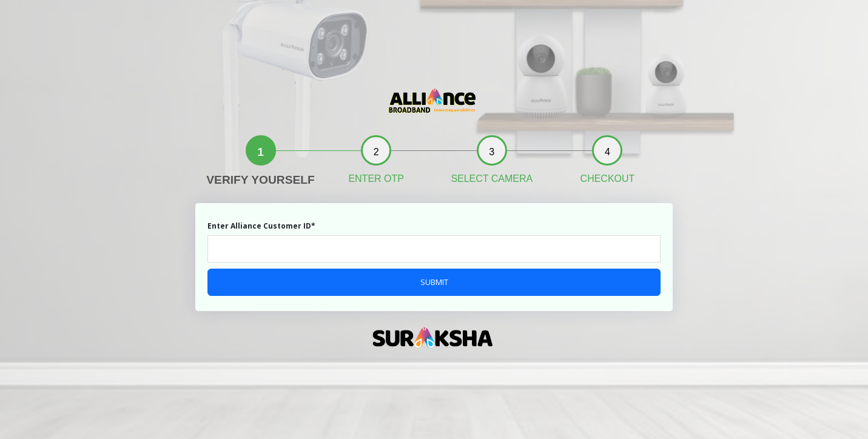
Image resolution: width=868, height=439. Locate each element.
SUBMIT (434, 282)
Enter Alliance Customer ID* (261, 226)
